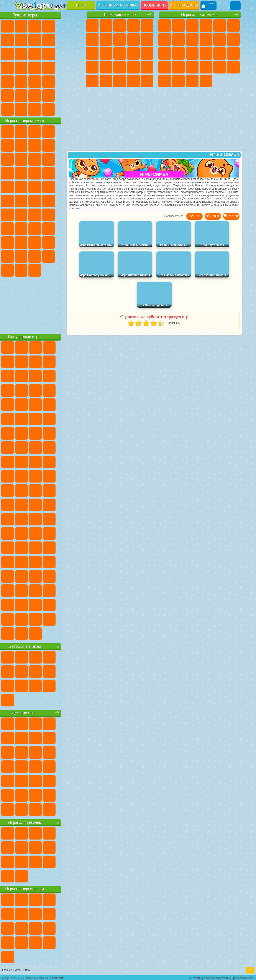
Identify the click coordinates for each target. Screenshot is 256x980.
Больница (120, 67)
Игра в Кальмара (21, 228)
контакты (195, 977)
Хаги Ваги (76, 228)
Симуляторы (49, 26)
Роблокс (21, 242)
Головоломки (76, 81)
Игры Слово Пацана (49, 256)
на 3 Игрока (21, 95)
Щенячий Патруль (49, 131)
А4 (35, 228)
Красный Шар (49, 145)
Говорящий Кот (62, 131)
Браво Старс (76, 214)
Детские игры (49, 712)
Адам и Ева (21, 200)
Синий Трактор (21, 214)
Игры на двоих (184, 5)
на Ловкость (21, 39)
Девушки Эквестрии (106, 26)
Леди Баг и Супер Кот (76, 145)
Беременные (92, 67)
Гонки (178, 53)
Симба (35, 256)
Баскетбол (76, 95)
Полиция (220, 53)
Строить (62, 109)
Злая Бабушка (21, 159)
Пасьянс (21, 67)
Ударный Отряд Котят (35, 186)
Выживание (165, 67)
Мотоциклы (206, 39)
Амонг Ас (62, 214)
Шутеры (178, 81)
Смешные (21, 53)
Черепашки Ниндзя (192, 39)
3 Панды (35, 173)
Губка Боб (35, 131)
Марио (49, 186)
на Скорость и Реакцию (35, 81)
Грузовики (233, 39)
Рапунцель (106, 67)
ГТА (206, 67)
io (35, 53)
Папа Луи (147, 53)
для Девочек (35, 26)
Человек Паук (62, 186)
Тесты (147, 26)
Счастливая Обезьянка (49, 200)
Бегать (192, 81)
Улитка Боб (35, 145)
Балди (49, 228)
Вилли (21, 131)
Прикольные (76, 67)
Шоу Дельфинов (21, 173)
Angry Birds (62, 159)
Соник (76, 173)
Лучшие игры (49, 14)
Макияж (92, 81)
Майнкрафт (165, 39)
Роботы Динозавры (233, 53)
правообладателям (217, 977)
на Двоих (76, 26)
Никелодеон (35, 95)
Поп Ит (49, 39)
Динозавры (62, 67)
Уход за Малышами (133, 81)
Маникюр (133, 67)
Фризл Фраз (76, 186)
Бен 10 (220, 67)
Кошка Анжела (133, 39)
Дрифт (233, 67)
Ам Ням (76, 159)
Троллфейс (62, 145)
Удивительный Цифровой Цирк (62, 270)
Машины (178, 39)
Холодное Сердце (147, 39)
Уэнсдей (62, 256)
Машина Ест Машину (192, 67)
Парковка (165, 26)
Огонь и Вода (120, 26)
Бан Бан (76, 256)
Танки (206, 26)
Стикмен (220, 39)
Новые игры (154, 5)
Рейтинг (231, 217)
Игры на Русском (35, 67)
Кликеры (76, 53)
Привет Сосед (49, 242)
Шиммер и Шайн (35, 200)
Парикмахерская (120, 53)
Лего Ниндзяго (76, 131)
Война (49, 109)
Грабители (178, 67)
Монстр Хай (92, 39)
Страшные (49, 53)
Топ (194, 217)
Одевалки (106, 53)
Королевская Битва (233, 26)
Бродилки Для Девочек (106, 39)
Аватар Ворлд (21, 256)
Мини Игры (21, 81)
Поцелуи (133, 53)
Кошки (92, 53)
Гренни (62, 228)
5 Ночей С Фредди (21, 145)
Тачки (49, 173)
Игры (81, 5)
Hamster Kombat (49, 270)
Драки (165, 53)
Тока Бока (76, 242)
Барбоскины (21, 186)
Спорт (76, 39)
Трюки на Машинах (49, 81)
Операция (147, 67)
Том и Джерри (62, 200)
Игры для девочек (120, 14)
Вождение (21, 109)
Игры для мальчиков (118, 5)
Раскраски (120, 39)
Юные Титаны (76, 200)
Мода (120, 81)
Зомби (220, 26)
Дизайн (147, 81)
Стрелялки (206, 81)
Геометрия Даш (62, 39)
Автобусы (165, 81)
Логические (62, 53)
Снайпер (192, 53)
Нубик (35, 242)
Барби (133, 26)
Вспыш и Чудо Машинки (62, 173)
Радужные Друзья (62, 242)
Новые (21, 26)
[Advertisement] (49, 304)
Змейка (62, 81)
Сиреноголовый (49, 214)
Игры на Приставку (76, 109)
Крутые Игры (49, 95)
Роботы (206, 53)
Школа (62, 95)
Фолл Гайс (35, 214)
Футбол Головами (35, 109)
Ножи (49, 67)
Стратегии (192, 26)
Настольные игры (49, 646)
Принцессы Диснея (106, 81)
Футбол (178, 26)
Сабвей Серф (49, 159)
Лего (35, 159)
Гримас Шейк (35, 270)
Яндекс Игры (35, 39)
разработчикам (244, 977)
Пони (92, 26)
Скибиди (21, 270)
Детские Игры (62, 26)
